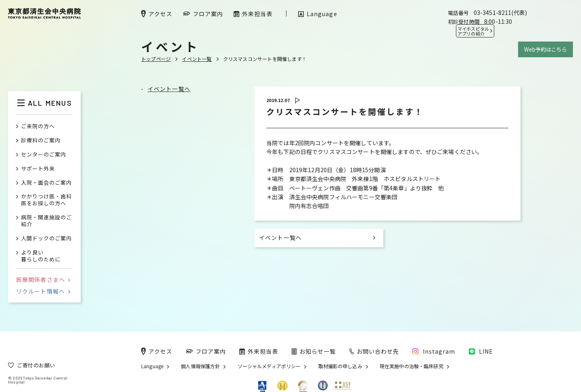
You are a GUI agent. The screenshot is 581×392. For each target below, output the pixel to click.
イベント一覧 (197, 59)
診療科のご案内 (41, 141)
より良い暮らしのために (41, 256)
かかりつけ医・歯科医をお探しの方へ (46, 200)
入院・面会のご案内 (46, 183)
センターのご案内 (44, 155)
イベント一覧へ (169, 89)
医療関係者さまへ (43, 279)
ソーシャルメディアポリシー (269, 366)
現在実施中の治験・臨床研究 (412, 366)
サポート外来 (38, 169)
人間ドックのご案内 (46, 239)
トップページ (156, 59)
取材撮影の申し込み (340, 366)
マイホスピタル (473, 31)
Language (152, 366)
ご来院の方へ (38, 126)
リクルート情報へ (43, 291)
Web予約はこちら (545, 49)
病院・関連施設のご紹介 (46, 221)
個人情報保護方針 (200, 366)
